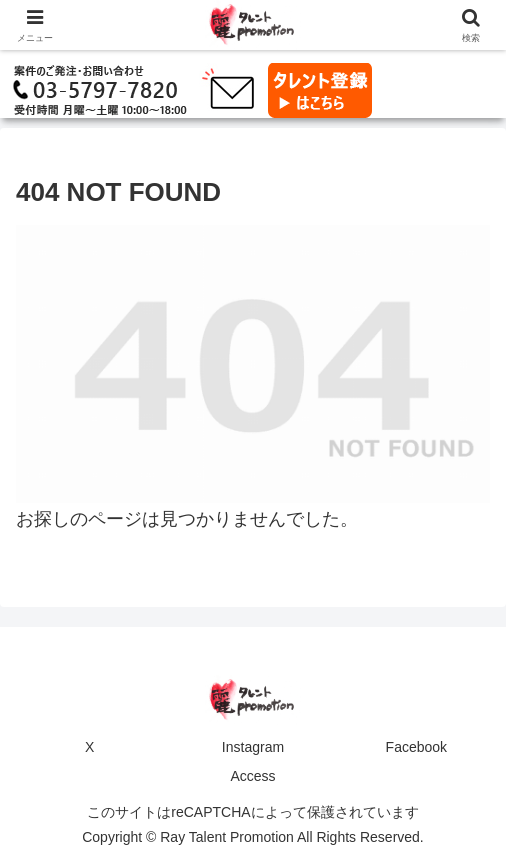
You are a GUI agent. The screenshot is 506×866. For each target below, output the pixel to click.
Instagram (253, 747)
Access (252, 776)
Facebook (416, 747)
